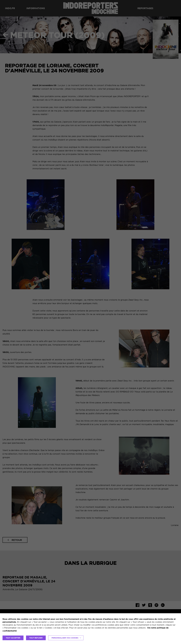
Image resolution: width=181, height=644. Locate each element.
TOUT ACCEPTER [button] (13, 638)
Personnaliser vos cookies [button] (65, 638)
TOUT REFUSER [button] (36, 638)
